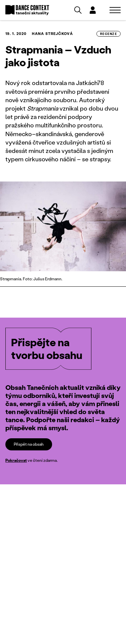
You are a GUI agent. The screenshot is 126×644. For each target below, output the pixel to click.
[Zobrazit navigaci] (115, 10)
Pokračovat (16, 460)
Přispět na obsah (29, 444)
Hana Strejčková (52, 34)
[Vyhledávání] (78, 10)
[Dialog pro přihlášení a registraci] (93, 10)
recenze (109, 34)
